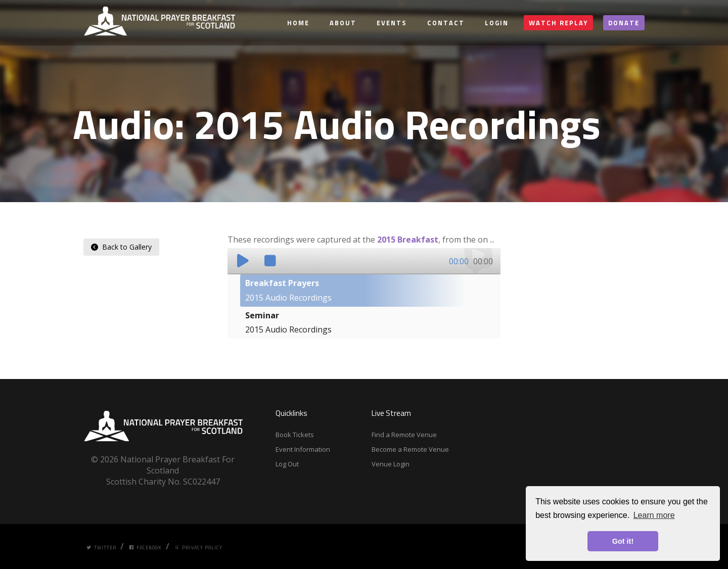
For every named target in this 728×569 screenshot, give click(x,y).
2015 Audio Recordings (288, 290)
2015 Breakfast (408, 240)
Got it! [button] (623, 541)
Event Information (303, 449)
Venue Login (391, 464)
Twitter (101, 548)
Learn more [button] (654, 515)
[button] (243, 261)
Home (298, 23)
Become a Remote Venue (410, 449)
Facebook (145, 548)
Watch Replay (558, 23)
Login (497, 23)
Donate (624, 23)
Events (392, 23)
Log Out (287, 464)
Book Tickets (295, 435)
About (343, 23)
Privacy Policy (198, 548)
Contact (446, 23)
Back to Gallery (121, 247)
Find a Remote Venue (404, 435)
